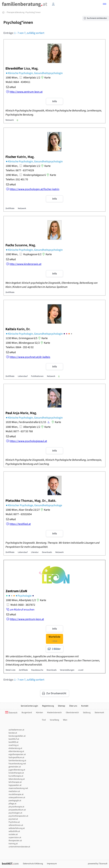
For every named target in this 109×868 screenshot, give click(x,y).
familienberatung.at (17, 761)
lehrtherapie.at (15, 782)
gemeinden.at (15, 767)
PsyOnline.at (14, 822)
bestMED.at (13, 742)
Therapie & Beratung (16, 12)
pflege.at (12, 804)
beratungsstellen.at (17, 736)
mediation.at (14, 791)
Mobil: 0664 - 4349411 (18, 82)
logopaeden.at (15, 785)
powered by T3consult (98, 864)
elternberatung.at (16, 751)
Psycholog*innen (33, 12)
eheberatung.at (15, 748)
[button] (105, 4)
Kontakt (85, 706)
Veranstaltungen (67, 670)
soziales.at (13, 834)
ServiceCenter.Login (29, 706)
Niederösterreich (54, 713)
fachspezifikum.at (16, 758)
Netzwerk (10, 120)
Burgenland (27, 713)
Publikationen (37, 376)
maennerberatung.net (18, 788)
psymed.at (13, 819)
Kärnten (40, 713)
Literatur (35, 552)
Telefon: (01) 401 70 (17, 179)
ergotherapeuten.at (17, 754)
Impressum (52, 864)
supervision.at (15, 837)
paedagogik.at (15, 801)
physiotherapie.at (16, 807)
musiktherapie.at (16, 794)
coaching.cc (14, 745)
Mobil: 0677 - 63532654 (19, 514)
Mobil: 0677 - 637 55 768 (19, 431)
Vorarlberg (54, 720)
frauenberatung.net (17, 764)
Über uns (73, 706)
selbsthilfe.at (14, 831)
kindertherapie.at (16, 773)
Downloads (47, 552)
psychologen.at (15, 813)
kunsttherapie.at (16, 776)
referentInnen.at (16, 825)
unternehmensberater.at (19, 847)
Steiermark (99, 713)
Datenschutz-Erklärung (33, 864)
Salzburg (87, 713)
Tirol (44, 720)
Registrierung (48, 706)
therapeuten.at (15, 841)
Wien (65, 720)
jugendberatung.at (17, 770)
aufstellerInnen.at (16, 730)
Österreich (11, 713)
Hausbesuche (37, 670)
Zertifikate (10, 208)
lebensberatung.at (17, 779)
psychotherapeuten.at (18, 816)
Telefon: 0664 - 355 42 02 (20, 347)
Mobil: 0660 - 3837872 (23, 605)
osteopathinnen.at (17, 798)
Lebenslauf (23, 376)
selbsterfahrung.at (17, 828)
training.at (13, 844)
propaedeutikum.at (17, 810)
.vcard (81, 670)
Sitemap (62, 706)
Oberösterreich (72, 713)
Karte (45, 78)
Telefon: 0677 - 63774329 (20, 170)
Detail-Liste (11, 670)
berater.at (13, 733)
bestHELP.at (14, 739)
